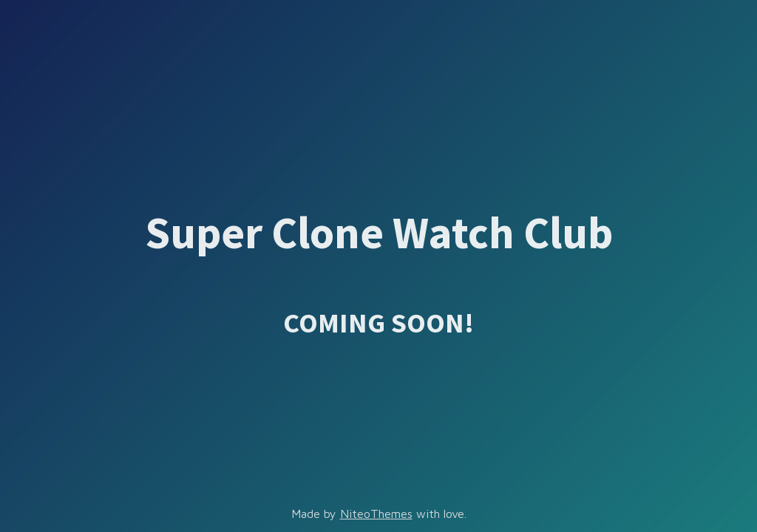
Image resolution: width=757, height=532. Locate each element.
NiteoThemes (376, 514)
